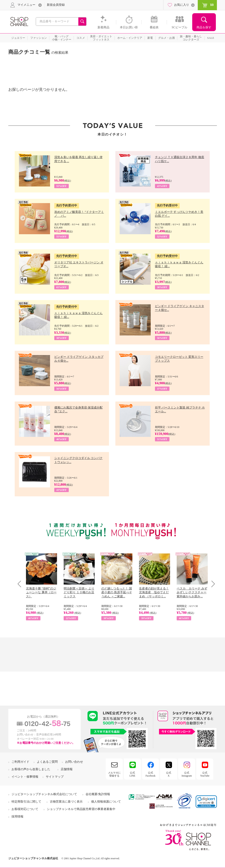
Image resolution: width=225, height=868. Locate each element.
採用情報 (17, 817)
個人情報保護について (106, 802)
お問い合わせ (74, 762)
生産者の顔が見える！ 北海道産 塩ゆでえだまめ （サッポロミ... (154, 592)
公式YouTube (205, 774)
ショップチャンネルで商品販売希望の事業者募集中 (81, 809)
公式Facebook (151, 774)
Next (212, 584)
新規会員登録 (56, 5)
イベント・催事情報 (25, 777)
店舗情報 (67, 769)
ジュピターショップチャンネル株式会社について (44, 794)
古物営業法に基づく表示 (66, 802)
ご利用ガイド (20, 762)
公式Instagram (187, 774)
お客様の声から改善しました (31, 769)
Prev (21, 584)
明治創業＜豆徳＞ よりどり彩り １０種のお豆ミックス (79, 592)
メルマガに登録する (114, 774)
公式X (169, 774)
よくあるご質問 (47, 762)
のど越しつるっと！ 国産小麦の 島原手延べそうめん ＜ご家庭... (117, 592)
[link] (206, 802)
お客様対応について (25, 809)
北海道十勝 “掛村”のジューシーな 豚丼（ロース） (41, 592)
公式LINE (132, 774)
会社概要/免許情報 (98, 794)
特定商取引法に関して (26, 802)
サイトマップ (55, 777)
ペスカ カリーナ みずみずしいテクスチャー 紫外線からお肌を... (192, 592)
